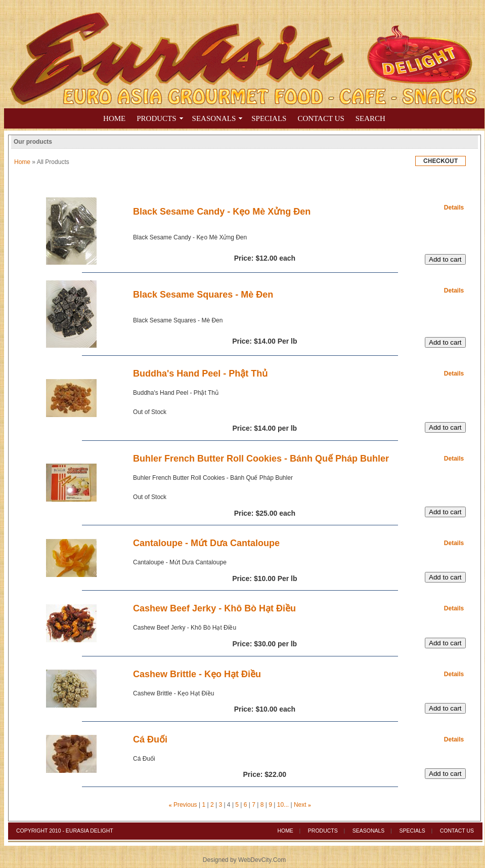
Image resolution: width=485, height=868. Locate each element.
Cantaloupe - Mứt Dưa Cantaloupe (206, 543)
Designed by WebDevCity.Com (244, 860)
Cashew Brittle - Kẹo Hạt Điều (197, 674)
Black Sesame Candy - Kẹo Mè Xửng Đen (222, 212)
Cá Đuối (150, 739)
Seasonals (369, 831)
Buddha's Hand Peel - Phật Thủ (200, 374)
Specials (412, 831)
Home (114, 118)
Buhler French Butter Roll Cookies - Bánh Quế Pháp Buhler (261, 459)
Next (300, 805)
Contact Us (457, 831)
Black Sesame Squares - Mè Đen (203, 295)
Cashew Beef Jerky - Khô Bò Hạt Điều (214, 608)
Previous (185, 805)
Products (156, 118)
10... (283, 805)
